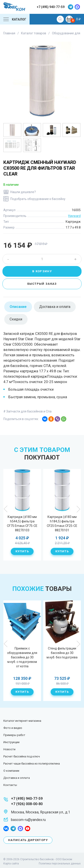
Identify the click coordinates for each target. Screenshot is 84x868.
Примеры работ (14, 735)
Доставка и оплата (17, 778)
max (77, 7)
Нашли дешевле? (23, 192)
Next (78, 509)
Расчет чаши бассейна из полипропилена (32, 764)
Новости (9, 749)
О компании (11, 771)
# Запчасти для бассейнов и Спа (27, 411)
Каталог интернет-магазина (22, 721)
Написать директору (28, 840)
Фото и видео (13, 728)
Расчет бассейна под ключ (22, 756)
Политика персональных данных (60, 864)
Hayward (74, 216)
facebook (6, 829)
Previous (6, 509)
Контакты (10, 785)
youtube (28, 829)
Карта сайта (11, 864)
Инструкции (11, 742)
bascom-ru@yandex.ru (28, 820)
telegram (71, 7)
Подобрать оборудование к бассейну (38, 199)
